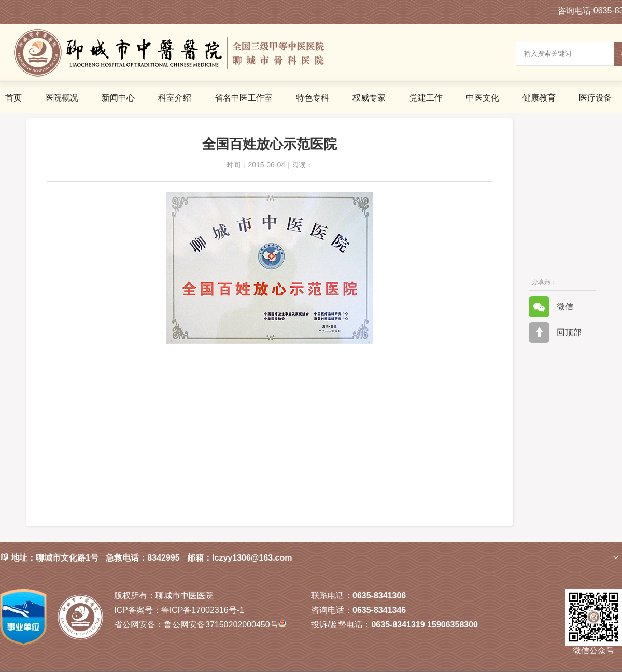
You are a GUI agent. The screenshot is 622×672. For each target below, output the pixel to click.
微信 (551, 307)
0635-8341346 (379, 610)
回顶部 (555, 333)
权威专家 (369, 98)
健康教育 (539, 98)
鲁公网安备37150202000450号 (200, 625)
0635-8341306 (379, 596)
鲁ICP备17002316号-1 (179, 610)
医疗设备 (596, 98)
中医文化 (483, 98)
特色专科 (313, 98)
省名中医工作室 (244, 98)
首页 (13, 98)
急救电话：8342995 (143, 558)
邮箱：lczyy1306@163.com (239, 558)
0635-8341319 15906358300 (425, 625)
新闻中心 (118, 98)
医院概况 (62, 98)
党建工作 (426, 98)
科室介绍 (175, 98)
